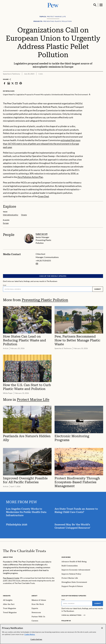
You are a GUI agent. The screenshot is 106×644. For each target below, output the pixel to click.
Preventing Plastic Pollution (45, 300)
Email (5, 285)
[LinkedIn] (71, 625)
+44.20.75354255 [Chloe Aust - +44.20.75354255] (43, 261)
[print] (21, 83)
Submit (98, 289)
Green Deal (43, 196)
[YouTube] (78, 625)
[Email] (48, 289)
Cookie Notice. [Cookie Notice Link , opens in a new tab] (30, 636)
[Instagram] (67, 625)
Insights (7, 596)
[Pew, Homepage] (53, 5)
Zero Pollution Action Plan (30, 177)
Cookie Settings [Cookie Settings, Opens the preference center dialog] (36, 641)
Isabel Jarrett (42, 234)
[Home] (24, 551)
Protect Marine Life (33, 400)
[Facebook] (63, 625)
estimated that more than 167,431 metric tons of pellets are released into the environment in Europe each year (42, 144)
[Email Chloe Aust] (37, 264)
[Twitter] (75, 625)
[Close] (102, 630)
